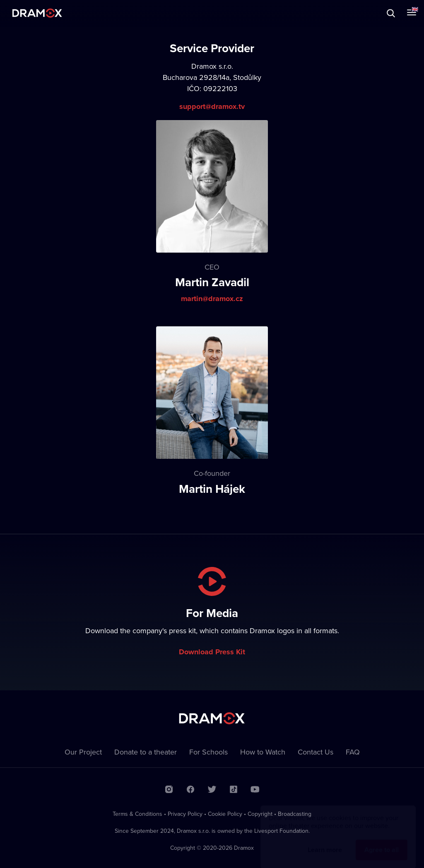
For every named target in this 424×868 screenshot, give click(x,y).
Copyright (260, 814)
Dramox (37, 13)
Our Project (83, 752)
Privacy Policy (185, 814)
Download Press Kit (212, 652)
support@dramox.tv (212, 106)
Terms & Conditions (137, 814)
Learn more (325, 842)
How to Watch (263, 752)
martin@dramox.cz (212, 299)
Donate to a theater (146, 752)
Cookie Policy (225, 814)
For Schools (208, 752)
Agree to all (382, 842)
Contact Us (316, 752)
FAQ (353, 752)
